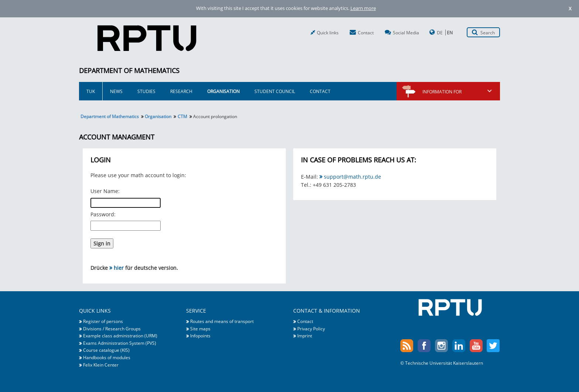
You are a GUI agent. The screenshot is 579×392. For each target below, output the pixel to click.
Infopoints (200, 336)
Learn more (363, 8)
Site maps (200, 329)
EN (450, 32)
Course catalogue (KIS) (106, 350)
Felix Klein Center (101, 365)
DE (440, 32)
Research (181, 91)
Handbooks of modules (107, 357)
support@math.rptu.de (352, 177)
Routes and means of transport (222, 321)
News (116, 91)
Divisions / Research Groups (112, 329)
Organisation (223, 91)
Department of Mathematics (129, 71)
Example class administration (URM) (120, 336)
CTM (182, 116)
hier (119, 268)
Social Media (406, 32)
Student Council (275, 91)
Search (488, 32)
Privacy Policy (311, 329)
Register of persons (103, 321)
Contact (366, 32)
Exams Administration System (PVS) (120, 343)
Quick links (328, 32)
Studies (146, 91)
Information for (458, 92)
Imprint (305, 336)
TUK (91, 91)
